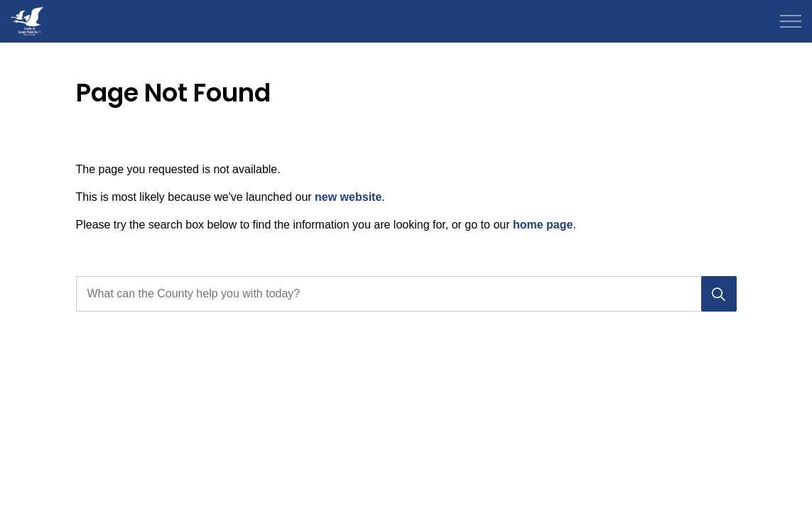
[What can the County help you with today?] (406, 294)
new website (348, 197)
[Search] (719, 294)
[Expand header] (791, 21)
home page (543, 225)
